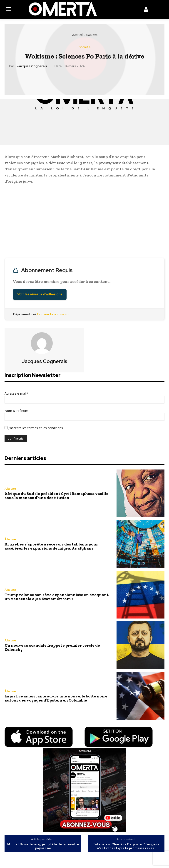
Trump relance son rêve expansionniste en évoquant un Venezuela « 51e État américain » (57, 597)
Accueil (78, 35)
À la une (10, 489)
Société (92, 35)
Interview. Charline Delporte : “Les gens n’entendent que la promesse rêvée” (126, 846)
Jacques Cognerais (32, 66)
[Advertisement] (84, 222)
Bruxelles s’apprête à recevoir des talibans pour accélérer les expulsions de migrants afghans (51, 546)
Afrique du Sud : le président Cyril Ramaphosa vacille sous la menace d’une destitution (56, 496)
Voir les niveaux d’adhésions (40, 294)
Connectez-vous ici (53, 314)
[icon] (146, 10)
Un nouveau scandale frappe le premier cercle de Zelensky (52, 647)
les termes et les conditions (42, 428)
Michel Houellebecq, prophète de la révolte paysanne (43, 846)
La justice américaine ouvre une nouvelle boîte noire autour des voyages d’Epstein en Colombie (56, 698)
